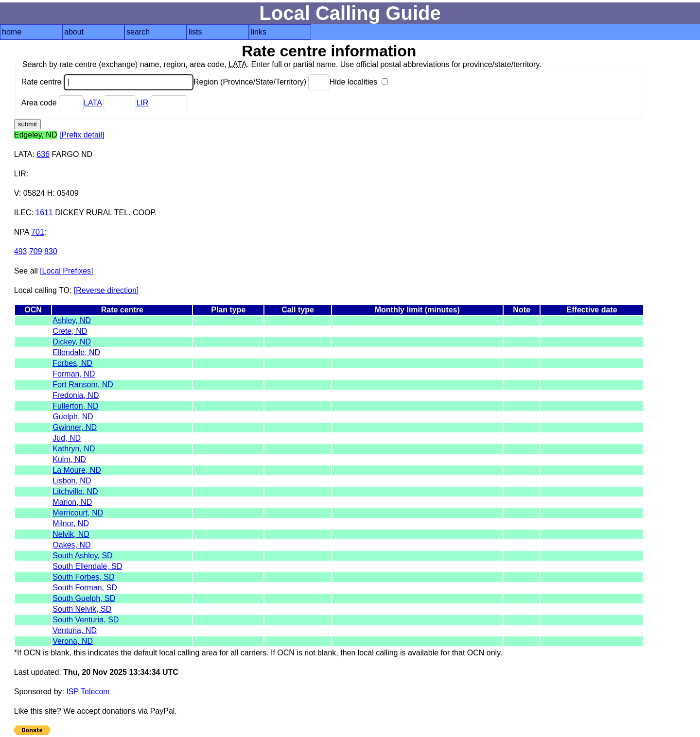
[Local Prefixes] (66, 271)
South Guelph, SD (84, 598)
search (138, 32)
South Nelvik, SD (82, 609)
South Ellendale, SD (87, 566)
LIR (142, 103)
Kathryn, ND (74, 449)
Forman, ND (74, 374)
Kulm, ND (69, 459)
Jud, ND (67, 438)
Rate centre (107, 82)
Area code (52, 103)
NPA (22, 232)
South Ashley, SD (82, 556)
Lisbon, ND (72, 481)
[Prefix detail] (82, 135)
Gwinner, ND (75, 427)
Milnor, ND (71, 523)
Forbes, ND (72, 363)
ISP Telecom (88, 692)
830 (51, 251)
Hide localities (358, 82)
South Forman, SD (85, 588)
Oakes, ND (71, 545)
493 (21, 251)
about (74, 32)
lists (195, 32)
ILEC (23, 213)
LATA (93, 103)
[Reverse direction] (106, 290)
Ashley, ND (72, 320)
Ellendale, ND (76, 352)
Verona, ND (73, 641)
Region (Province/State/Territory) (262, 82)
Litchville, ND (75, 491)
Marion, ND (72, 502)
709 (36, 251)
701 (38, 232)
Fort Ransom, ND (83, 385)
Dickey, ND (72, 342)
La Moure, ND (77, 470)
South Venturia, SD (86, 620)
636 (43, 154)
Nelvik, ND (71, 534)
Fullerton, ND (75, 406)
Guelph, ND (73, 417)
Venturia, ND (75, 630)
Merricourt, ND (78, 513)
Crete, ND (70, 331)
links (259, 32)
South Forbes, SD (83, 577)
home (12, 32)
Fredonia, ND (76, 395)
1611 (44, 213)
